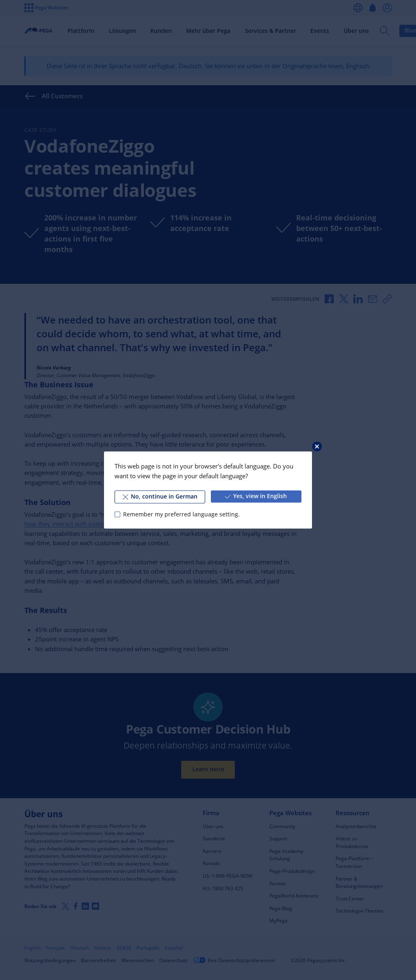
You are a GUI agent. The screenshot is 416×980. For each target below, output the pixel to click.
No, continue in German (160, 496)
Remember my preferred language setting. (181, 514)
